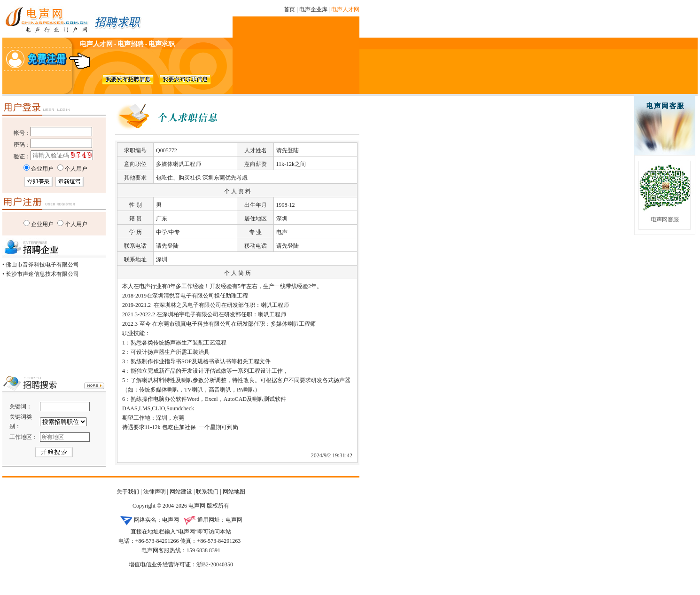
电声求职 (162, 44)
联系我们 (207, 492)
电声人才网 (345, 9)
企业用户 (42, 224)
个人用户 (76, 224)
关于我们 (128, 492)
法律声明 (155, 492)
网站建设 (181, 492)
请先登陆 (288, 150)
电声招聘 (131, 44)
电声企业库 (313, 9)
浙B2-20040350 (215, 564)
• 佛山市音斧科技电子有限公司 (41, 265)
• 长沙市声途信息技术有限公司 (41, 274)
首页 (289, 9)
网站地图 (234, 492)
